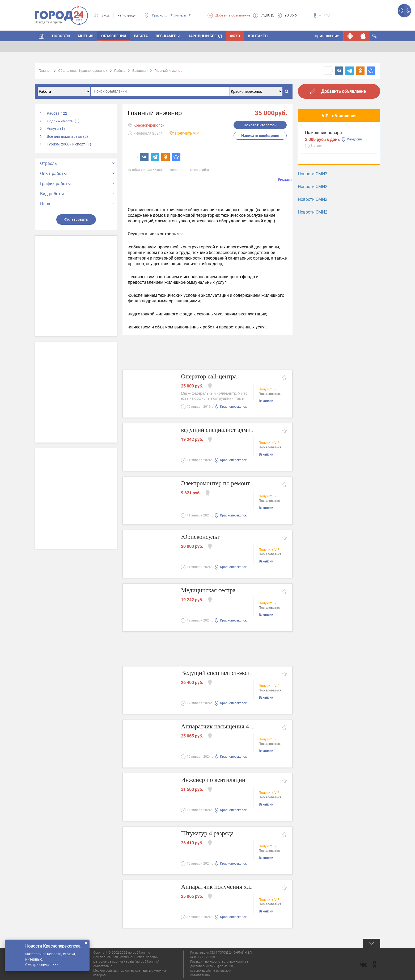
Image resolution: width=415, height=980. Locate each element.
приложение (327, 36)
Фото (235, 36)
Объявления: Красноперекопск (83, 71)
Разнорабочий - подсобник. (332, 179)
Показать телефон (260, 125)
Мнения (86, 36)
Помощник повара (323, 140)
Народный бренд (205, 36)
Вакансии (140, 71)
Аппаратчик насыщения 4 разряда (231, 727)
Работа (141, 36)
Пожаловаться (270, 394)
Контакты (258, 36)
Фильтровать (76, 219)
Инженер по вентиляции (217, 780)
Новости (61, 36)
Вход (105, 15)
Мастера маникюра (325, 219)
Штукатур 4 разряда (210, 834)
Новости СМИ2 (313, 249)
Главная (45, 71)
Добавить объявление (233, 15)
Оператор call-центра (212, 377)
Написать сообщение (260, 136)
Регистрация (127, 15)
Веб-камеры (168, 36)
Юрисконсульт (202, 537)
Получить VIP (187, 133)
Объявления (114, 36)
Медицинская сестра (211, 591)
